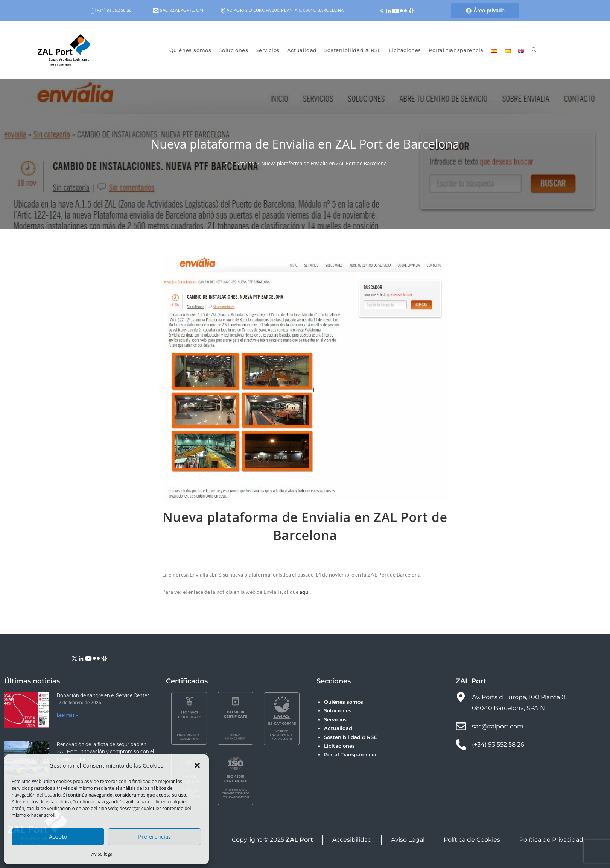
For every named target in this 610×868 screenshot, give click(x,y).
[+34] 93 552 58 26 (111, 10)
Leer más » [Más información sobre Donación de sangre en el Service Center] (67, 715)
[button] (197, 765)
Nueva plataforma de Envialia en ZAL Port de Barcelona (324, 163)
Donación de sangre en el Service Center (103, 695)
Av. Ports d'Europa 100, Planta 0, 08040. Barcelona (282, 10)
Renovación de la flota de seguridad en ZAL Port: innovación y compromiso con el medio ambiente (105, 752)
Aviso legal (103, 854)
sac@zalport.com (178, 10)
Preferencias (154, 836)
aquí (305, 592)
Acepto (58, 836)
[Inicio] (226, 163)
